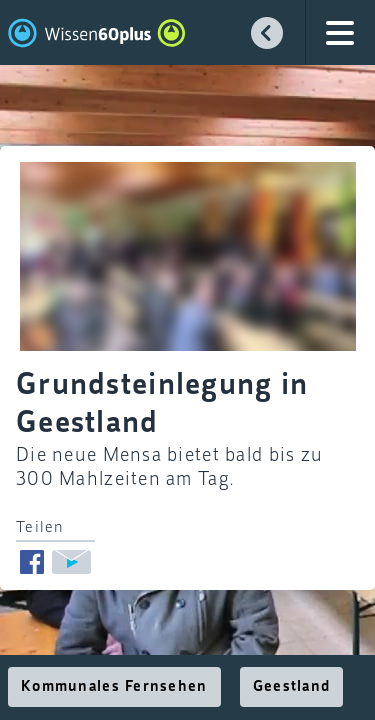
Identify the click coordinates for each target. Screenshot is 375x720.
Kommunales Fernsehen (114, 687)
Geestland (292, 687)
